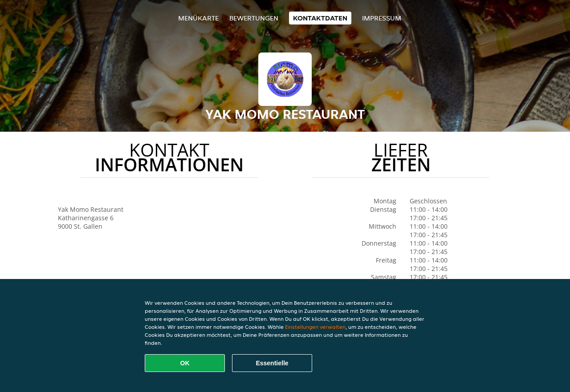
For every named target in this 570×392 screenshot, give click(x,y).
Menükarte (198, 18)
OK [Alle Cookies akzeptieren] (185, 363)
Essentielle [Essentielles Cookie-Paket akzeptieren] (272, 363)
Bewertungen (254, 18)
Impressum (382, 18)
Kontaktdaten (320, 18)
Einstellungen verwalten (315, 327)
